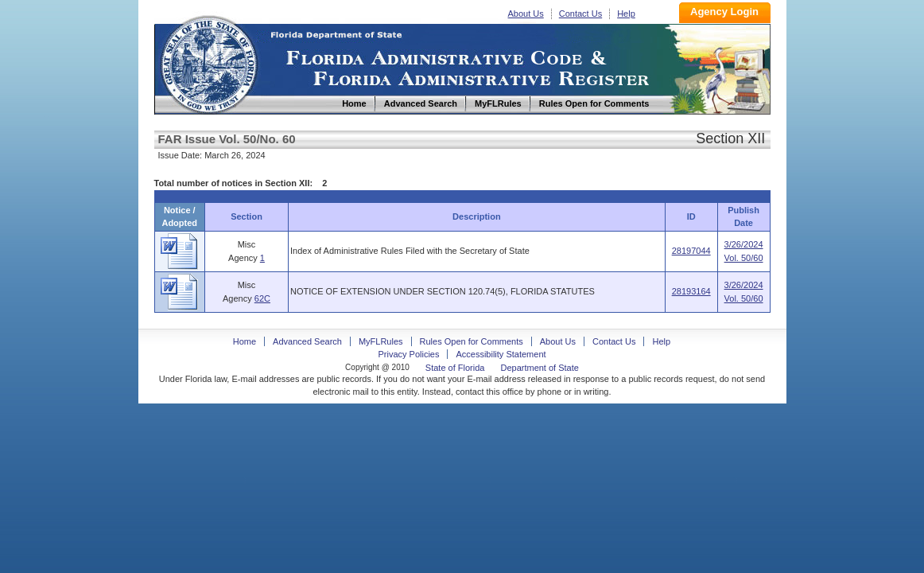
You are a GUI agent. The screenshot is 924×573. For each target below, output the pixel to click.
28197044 (691, 251)
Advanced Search (307, 341)
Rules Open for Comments (472, 341)
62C (262, 298)
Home (208, 62)
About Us (526, 14)
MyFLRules (381, 341)
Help (626, 14)
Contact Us (580, 14)
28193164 (691, 291)
